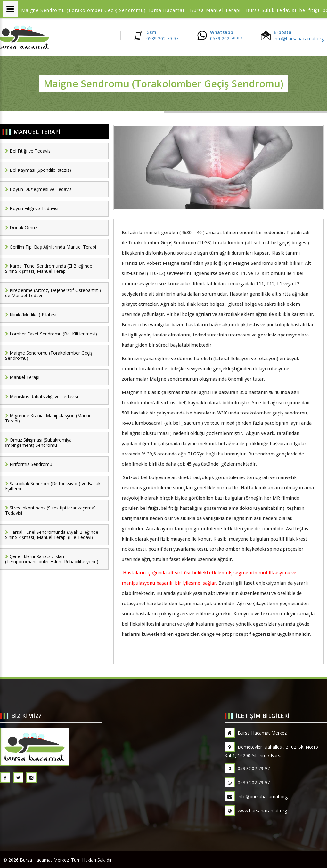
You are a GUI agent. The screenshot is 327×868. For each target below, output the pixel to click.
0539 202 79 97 (247, 768)
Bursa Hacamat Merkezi (256, 733)
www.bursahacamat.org (256, 811)
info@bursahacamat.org (256, 797)
